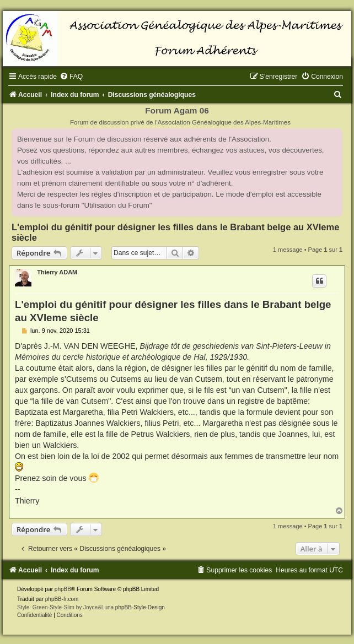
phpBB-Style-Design (140, 607)
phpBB (63, 589)
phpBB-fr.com (62, 599)
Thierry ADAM (57, 272)
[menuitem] (71, 77)
